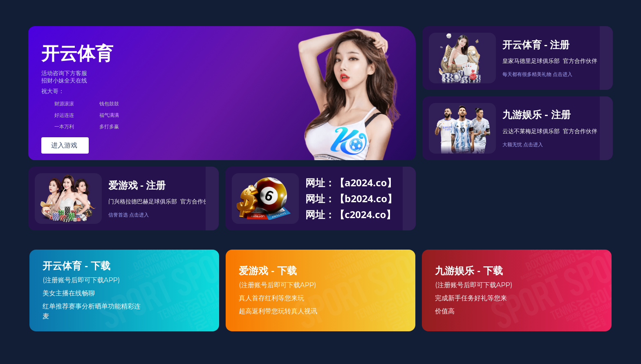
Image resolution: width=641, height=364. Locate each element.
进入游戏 (65, 145)
